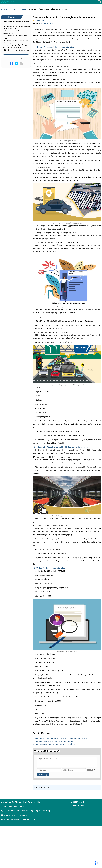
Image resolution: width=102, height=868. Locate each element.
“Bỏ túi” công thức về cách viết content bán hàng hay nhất (53, 741)
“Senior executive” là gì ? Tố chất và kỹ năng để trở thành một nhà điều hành (60, 738)
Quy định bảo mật (77, 805)
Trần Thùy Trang (40, 21)
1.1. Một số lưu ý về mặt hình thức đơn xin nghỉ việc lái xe (17, 27)
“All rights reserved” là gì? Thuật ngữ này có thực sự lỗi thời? (54, 744)
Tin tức (23, 9)
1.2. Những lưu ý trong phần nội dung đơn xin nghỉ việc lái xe (16, 42)
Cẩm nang (14, 9)
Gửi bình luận (43, 775)
